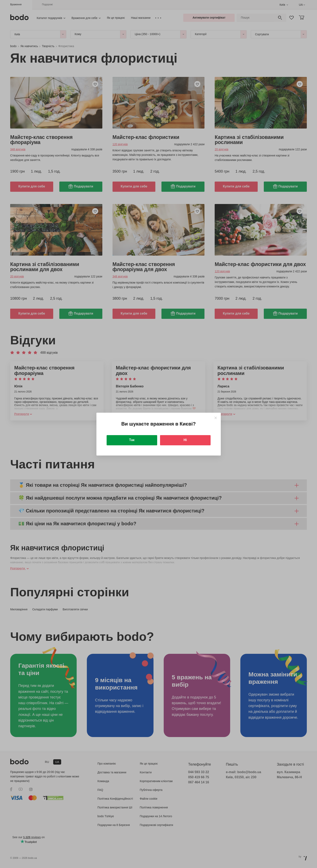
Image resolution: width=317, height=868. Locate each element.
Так (132, 440)
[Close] (216, 418)
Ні (185, 440)
